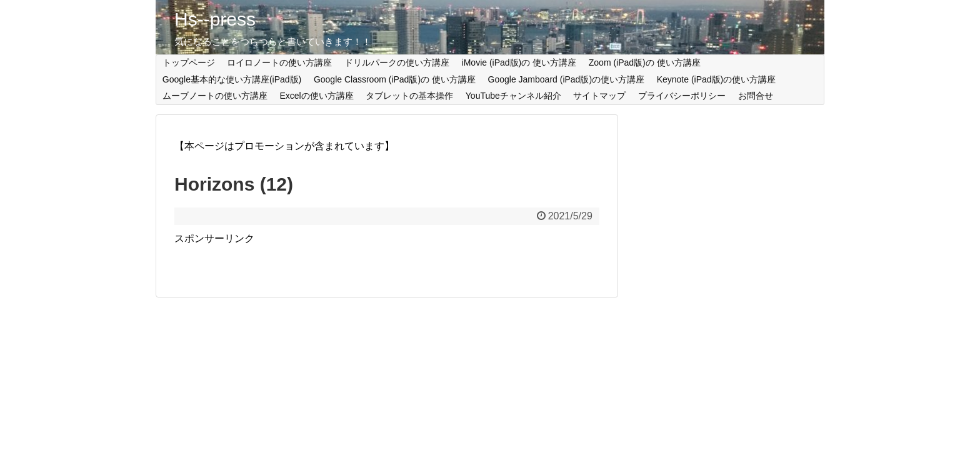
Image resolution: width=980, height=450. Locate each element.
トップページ (189, 62)
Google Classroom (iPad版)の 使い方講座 (395, 79)
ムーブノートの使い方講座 (215, 96)
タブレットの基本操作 (409, 96)
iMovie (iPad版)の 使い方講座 (519, 62)
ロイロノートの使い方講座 (279, 62)
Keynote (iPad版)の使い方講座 (717, 79)
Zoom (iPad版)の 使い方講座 (645, 62)
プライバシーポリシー (682, 96)
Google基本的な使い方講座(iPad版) (232, 79)
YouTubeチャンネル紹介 (513, 96)
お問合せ (756, 96)
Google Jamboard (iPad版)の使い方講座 (567, 79)
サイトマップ (599, 96)
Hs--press (215, 19)
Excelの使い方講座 (316, 96)
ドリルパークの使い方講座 (397, 62)
